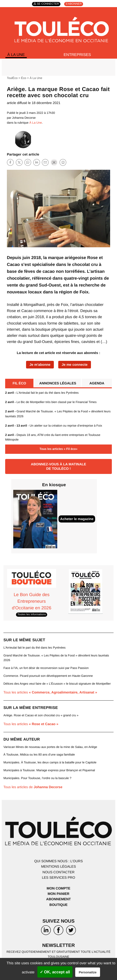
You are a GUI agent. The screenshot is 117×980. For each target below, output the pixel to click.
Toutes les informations (31, 615)
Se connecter (48, 4)
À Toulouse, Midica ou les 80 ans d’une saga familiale (39, 755)
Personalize (88, 972)
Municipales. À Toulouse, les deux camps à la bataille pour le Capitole (50, 763)
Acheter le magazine (77, 519)
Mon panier (58, 894)
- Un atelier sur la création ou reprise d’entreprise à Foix (54, 426)
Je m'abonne (40, 365)
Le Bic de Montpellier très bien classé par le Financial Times (51, 402)
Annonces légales (58, 383)
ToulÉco (12, 78)
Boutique (58, 905)
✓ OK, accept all (55, 972)
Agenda (97, 383)
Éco (24, 78)
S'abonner (74, 4)
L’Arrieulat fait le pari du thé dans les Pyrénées (42, 393)
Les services (58, 878)
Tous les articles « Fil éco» (58, 449)
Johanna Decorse (24, 118)
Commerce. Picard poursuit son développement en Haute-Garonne (48, 676)
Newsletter (59, 946)
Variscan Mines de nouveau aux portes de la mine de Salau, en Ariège (50, 747)
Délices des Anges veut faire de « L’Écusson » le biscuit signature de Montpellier (57, 684)
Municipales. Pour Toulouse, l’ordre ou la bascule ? (37, 778)
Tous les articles (50, 693)
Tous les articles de (33, 787)
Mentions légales (58, 867)
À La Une (16, 55)
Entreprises (77, 55)
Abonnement (58, 899)
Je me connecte (75, 365)
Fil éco (19, 383)
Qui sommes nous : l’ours (58, 861)
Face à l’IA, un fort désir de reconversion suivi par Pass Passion (46, 668)
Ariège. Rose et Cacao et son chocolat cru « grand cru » (41, 716)
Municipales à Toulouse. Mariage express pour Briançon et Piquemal (49, 771)
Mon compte (58, 889)
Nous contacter (58, 872)
